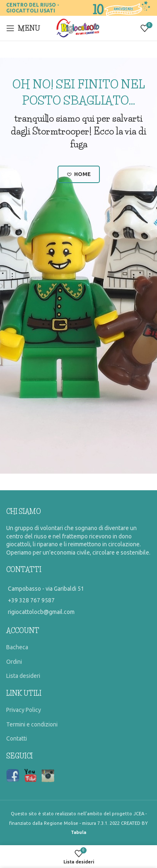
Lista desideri (23, 676)
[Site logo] (78, 28)
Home (79, 174)
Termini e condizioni (32, 724)
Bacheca (17, 647)
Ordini (14, 662)
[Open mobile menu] (23, 28)
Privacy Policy (24, 710)
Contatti (17, 738)
